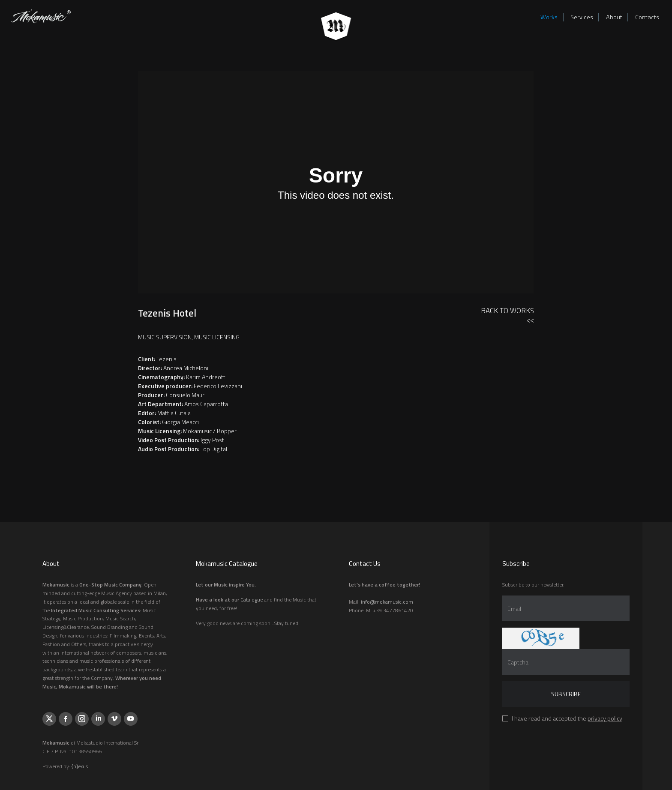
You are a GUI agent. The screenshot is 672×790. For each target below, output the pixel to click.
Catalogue (252, 600)
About (614, 17)
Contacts (647, 17)
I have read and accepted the (567, 718)
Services (582, 17)
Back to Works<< (507, 315)
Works (549, 17)
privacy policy (605, 718)
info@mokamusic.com (387, 602)
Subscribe (566, 694)
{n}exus (80, 766)
